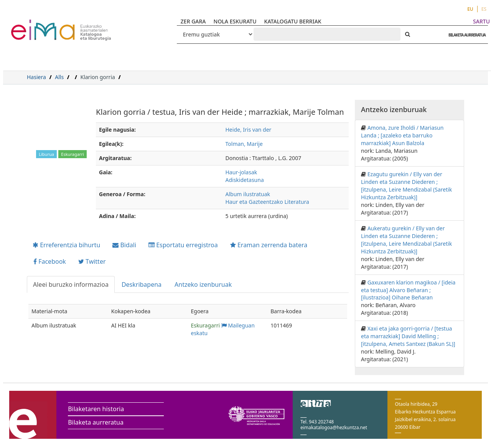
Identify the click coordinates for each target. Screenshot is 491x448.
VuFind (31, 25)
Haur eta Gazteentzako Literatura (267, 202)
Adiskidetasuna (245, 180)
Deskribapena (142, 284)
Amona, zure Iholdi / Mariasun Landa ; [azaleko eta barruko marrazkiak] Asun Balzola (402, 135)
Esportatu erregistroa (183, 245)
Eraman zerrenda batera (269, 245)
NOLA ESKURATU (235, 21)
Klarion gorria (97, 77)
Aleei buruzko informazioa (71, 284)
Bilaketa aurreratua (96, 422)
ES (484, 9)
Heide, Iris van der (249, 130)
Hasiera (36, 77)
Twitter (92, 261)
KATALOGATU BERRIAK (293, 21)
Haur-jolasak (241, 172)
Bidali (124, 245)
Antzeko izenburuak (203, 284)
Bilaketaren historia (96, 409)
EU (470, 9)
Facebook (50, 261)
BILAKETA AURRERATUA (465, 35)
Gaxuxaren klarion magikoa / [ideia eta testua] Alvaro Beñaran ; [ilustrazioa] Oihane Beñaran (408, 290)
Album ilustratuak (248, 194)
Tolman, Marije (244, 144)
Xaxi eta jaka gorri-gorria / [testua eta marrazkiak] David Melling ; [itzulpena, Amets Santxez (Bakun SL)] (408, 336)
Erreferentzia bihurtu (66, 245)
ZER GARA (193, 21)
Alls (59, 77)
